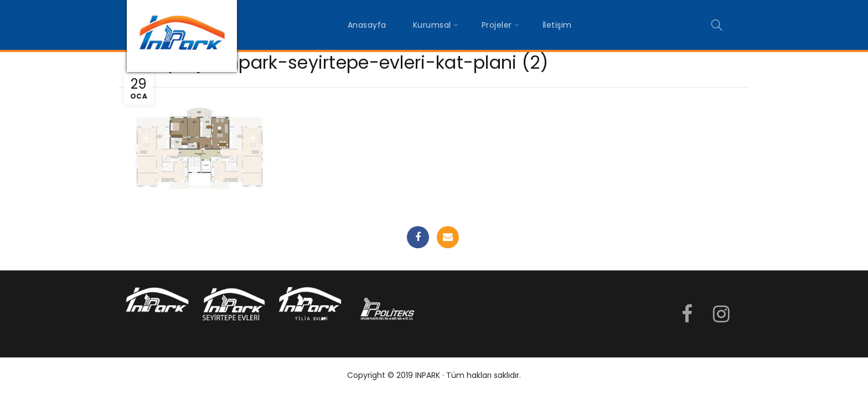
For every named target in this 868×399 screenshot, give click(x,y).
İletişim (557, 25)
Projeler (497, 25)
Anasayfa (367, 25)
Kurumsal (432, 25)
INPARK (428, 375)
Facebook (418, 237)
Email (448, 237)
